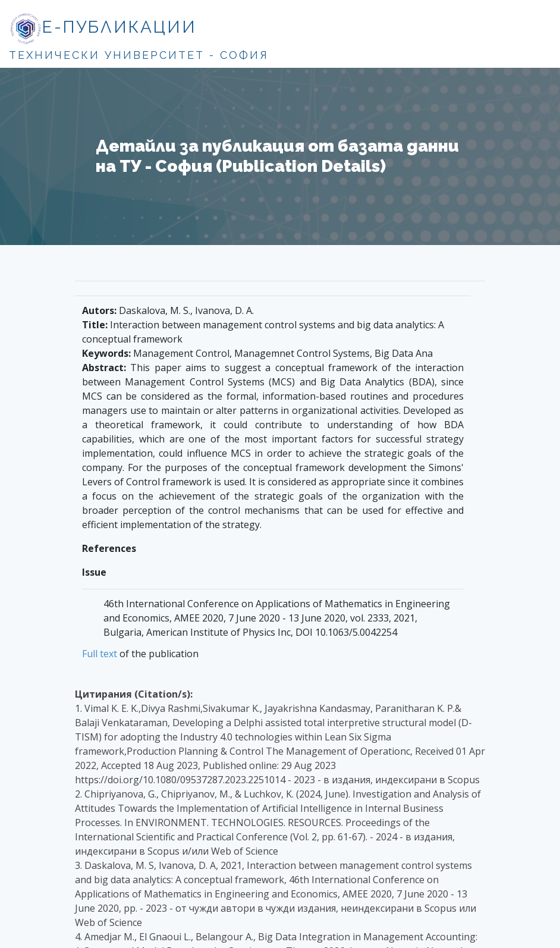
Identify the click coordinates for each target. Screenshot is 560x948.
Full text (100, 654)
